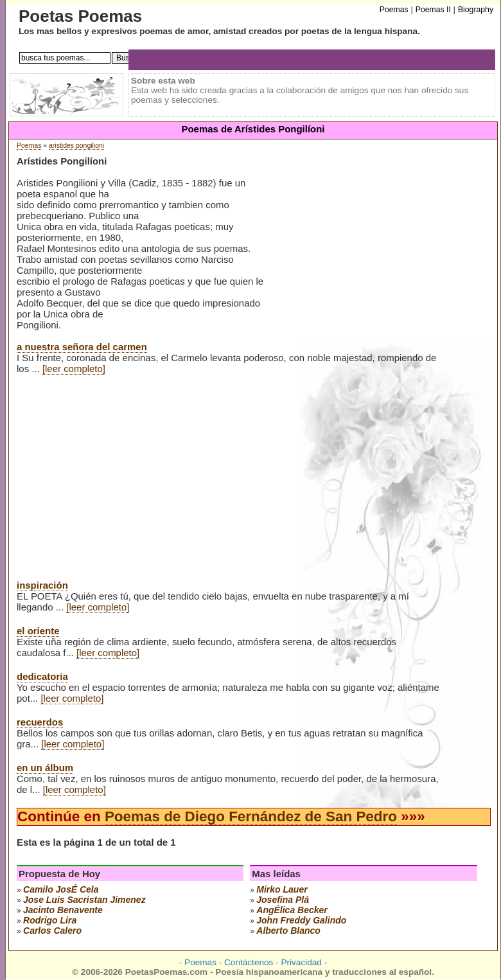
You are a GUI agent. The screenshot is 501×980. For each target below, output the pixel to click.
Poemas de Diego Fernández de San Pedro (251, 816)
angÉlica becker (292, 910)
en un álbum (45, 768)
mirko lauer (282, 889)
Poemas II (433, 10)
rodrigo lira (50, 920)
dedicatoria (42, 676)
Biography (476, 10)
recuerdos (40, 722)
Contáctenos (249, 962)
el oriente (38, 631)
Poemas (29, 146)
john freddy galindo (301, 920)
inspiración (42, 585)
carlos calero (52, 931)
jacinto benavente (63, 910)
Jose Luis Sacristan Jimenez (84, 900)
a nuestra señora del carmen (82, 347)
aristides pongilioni (76, 146)
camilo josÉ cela (61, 889)
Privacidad (301, 962)
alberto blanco (288, 931)
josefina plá (283, 900)
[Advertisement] (377, 247)
